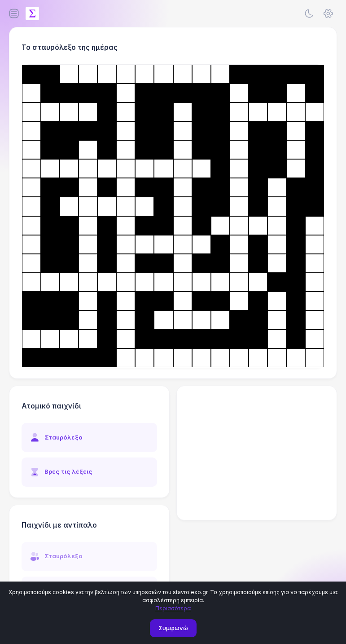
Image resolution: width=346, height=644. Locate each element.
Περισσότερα (173, 608)
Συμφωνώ (173, 628)
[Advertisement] (257, 453)
